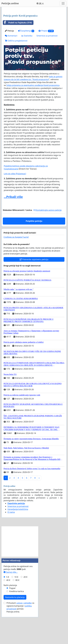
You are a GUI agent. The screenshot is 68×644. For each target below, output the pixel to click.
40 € (8, 614)
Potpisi (46, 65)
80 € (17, 614)
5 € (8, 611)
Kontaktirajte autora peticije (48, 244)
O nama (11, 546)
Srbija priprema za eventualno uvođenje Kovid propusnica (33, 119)
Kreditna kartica (17, 625)
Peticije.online (10, 3)
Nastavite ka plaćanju (15, 631)
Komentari (11, 70)
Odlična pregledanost (16, 75)
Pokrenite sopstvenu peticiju (34, 293)
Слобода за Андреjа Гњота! (16, 271)
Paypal (12, 622)
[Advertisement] (34, 28)
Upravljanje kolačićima (18, 543)
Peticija (9, 65)
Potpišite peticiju (34, 255)
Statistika (27, 70)
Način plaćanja (10, 619)
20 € (25, 611)
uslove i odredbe (24, 637)
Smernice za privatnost (47, 70)
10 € (16, 611)
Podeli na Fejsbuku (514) (17, 57)
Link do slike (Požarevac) (15, 208)
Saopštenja (26, 65)
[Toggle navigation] (63, 3)
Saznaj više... (11, 606)
